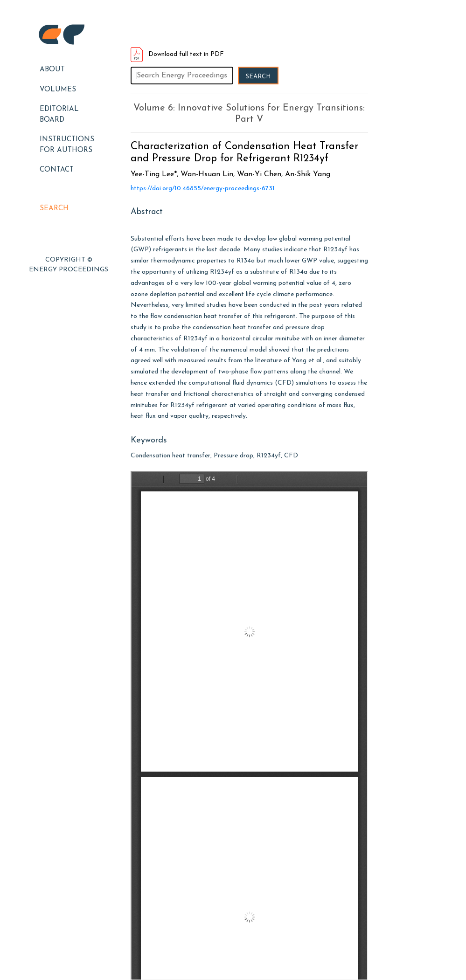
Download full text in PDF (177, 54)
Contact (57, 170)
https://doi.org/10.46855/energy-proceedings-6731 (203, 189)
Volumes (58, 90)
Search (54, 209)
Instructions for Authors (67, 145)
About (52, 70)
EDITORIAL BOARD (59, 115)
